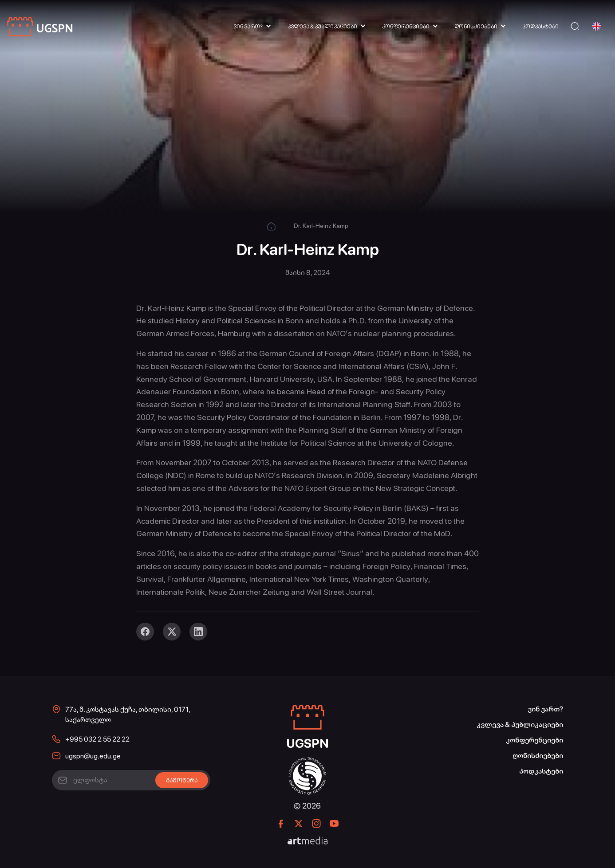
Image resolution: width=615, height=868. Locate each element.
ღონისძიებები (476, 27)
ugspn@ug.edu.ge (93, 756)
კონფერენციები (406, 27)
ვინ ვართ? (248, 27)
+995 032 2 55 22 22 (97, 739)
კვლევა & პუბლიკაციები (322, 27)
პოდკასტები (540, 27)
